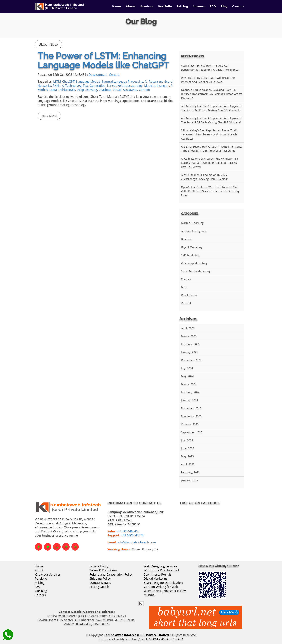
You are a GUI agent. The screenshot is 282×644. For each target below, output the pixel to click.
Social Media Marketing (196, 271)
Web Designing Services (160, 566)
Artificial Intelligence (194, 231)
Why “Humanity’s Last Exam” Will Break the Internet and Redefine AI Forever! (208, 80)
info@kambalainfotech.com (137, 542)
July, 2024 (187, 368)
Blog (224, 6)
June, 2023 (188, 448)
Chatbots (105, 90)
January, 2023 (190, 480)
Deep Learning (87, 90)
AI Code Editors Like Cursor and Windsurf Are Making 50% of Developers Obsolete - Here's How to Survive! (209, 163)
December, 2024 (191, 360)
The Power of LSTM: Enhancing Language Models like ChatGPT (103, 60)
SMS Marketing (190, 255)
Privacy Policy (99, 566)
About (131, 6)
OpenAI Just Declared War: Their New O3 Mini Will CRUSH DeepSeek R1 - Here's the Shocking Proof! (210, 191)
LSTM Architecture (62, 90)
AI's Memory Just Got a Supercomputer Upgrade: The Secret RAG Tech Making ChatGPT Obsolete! (211, 120)
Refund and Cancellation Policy (111, 574)
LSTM (57, 82)
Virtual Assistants (125, 90)
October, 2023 (190, 424)
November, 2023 (191, 416)
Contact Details (100, 583)
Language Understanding (125, 86)
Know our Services (48, 574)
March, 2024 (189, 384)
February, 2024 (190, 392)
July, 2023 (187, 440)
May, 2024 (187, 376)
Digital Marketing (192, 247)
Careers (199, 6)
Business (187, 239)
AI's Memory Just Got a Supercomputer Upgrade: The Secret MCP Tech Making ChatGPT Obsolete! (211, 108)
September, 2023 (192, 432)
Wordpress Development (161, 570)
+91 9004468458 (128, 531)
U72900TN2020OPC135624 (165, 639)
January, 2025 (190, 352)
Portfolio (165, 6)
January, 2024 (190, 400)
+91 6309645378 (132, 535)
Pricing (182, 6)
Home (117, 6)
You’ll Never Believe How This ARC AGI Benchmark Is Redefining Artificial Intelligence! (210, 68)
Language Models (88, 82)
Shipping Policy (100, 579)
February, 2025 (190, 344)
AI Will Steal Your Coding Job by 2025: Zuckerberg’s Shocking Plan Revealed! (204, 177)
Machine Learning (157, 86)
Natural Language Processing (123, 82)
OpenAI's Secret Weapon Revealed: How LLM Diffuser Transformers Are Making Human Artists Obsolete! (212, 94)
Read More (49, 116)
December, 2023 (191, 408)
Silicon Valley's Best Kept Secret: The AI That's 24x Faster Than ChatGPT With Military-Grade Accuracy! (209, 134)
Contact (239, 6)
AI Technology (72, 86)
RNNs (56, 86)
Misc (184, 287)
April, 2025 (188, 328)
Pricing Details (99, 587)
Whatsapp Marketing (194, 263)
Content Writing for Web (161, 587)
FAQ (213, 6)
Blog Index (49, 44)
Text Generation (94, 86)
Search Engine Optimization (163, 583)
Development (98, 75)
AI (146, 82)
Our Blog (41, 591)
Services (147, 6)
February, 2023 (190, 472)
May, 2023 (187, 456)
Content (144, 90)
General (115, 75)
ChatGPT (68, 82)
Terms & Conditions (103, 570)
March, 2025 (189, 336)
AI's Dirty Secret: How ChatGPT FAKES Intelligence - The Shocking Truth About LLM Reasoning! (212, 149)
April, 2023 (188, 464)
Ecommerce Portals (158, 574)
